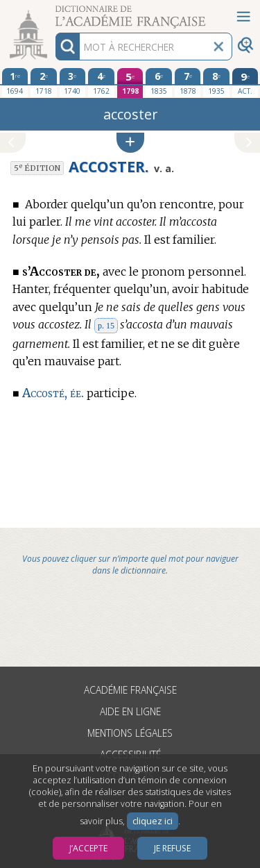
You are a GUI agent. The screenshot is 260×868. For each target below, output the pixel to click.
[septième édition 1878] (188, 83)
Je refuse (172, 848)
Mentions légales (130, 733)
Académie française (130, 690)
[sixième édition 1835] (159, 83)
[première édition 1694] (15, 83)
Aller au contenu (54, 12)
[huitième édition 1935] (216, 83)
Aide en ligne (130, 711)
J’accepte (88, 848)
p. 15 (106, 326)
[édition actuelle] (245, 83)
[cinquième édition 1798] (130, 83)
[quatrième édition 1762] (101, 83)
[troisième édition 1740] (73, 83)
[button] (130, 143)
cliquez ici (153, 821)
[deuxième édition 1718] (44, 83)
